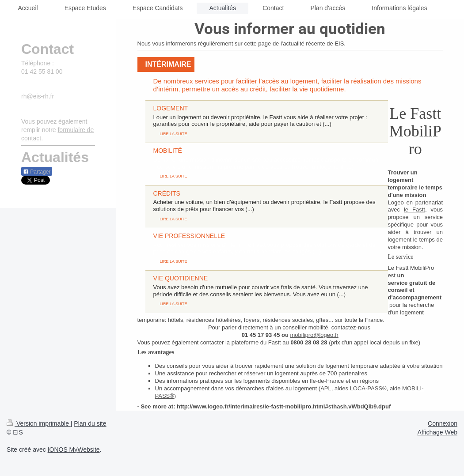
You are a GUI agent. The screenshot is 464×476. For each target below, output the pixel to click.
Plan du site (90, 423)
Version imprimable (39, 423)
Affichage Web (437, 432)
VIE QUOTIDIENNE (181, 278)
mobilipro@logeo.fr (314, 335)
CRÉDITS (167, 193)
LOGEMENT (171, 108)
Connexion (443, 423)
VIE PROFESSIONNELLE (189, 236)
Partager (37, 172)
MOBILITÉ (168, 151)
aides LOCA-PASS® (361, 388)
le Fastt (415, 210)
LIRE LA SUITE (174, 134)
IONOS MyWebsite (74, 450)
